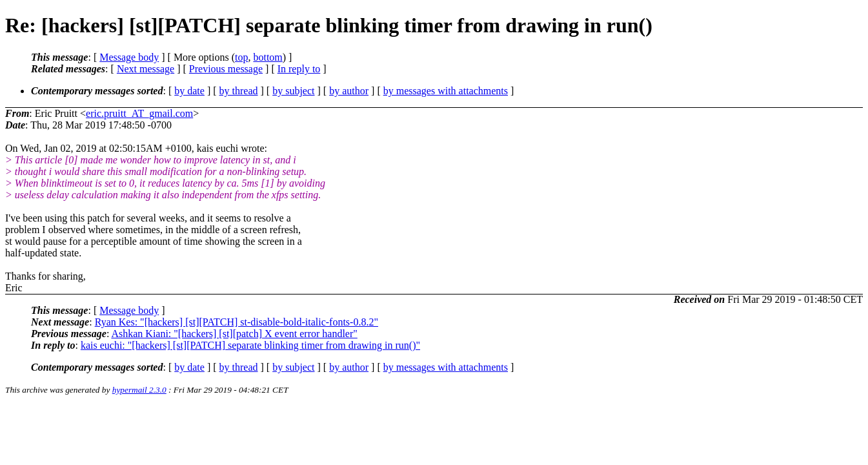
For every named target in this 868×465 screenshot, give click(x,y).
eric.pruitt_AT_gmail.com (139, 113)
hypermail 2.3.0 (139, 390)
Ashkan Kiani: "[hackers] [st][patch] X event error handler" (234, 334)
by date (189, 91)
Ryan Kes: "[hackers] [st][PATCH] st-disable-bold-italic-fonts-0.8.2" (237, 322)
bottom (267, 57)
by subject (293, 91)
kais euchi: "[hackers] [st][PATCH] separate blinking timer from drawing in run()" (250, 345)
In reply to (299, 69)
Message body (129, 57)
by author (349, 91)
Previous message (226, 69)
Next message (146, 69)
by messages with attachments (446, 91)
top (241, 57)
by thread (239, 91)
